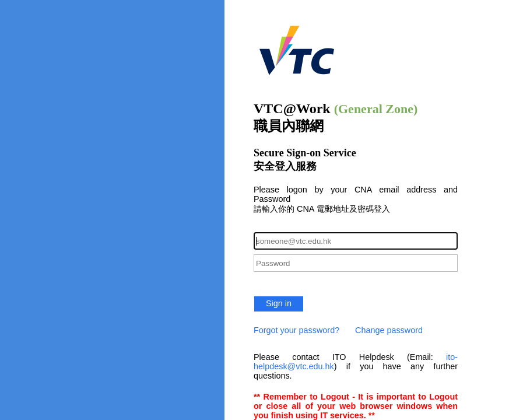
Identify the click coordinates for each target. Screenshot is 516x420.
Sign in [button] (279, 303)
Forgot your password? (296, 330)
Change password (389, 330)
